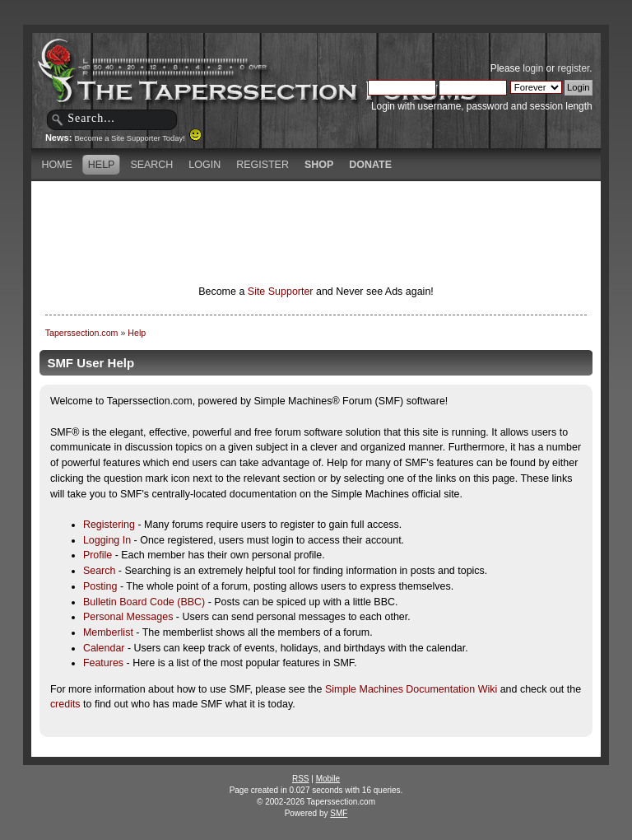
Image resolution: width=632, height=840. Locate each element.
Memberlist (108, 632)
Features (103, 663)
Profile (98, 555)
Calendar (104, 648)
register (573, 68)
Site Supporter (281, 292)
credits (65, 704)
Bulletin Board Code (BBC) (144, 602)
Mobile (328, 779)
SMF (339, 813)
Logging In (107, 540)
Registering (109, 525)
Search (100, 571)
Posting (100, 586)
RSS (301, 779)
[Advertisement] (316, 210)
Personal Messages (128, 617)
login (533, 68)
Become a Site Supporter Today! (138, 138)
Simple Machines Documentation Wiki (411, 689)
